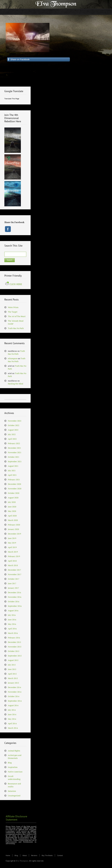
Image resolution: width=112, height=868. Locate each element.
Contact (60, 855)
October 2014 (14, 696)
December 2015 (14, 642)
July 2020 (12, 502)
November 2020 (15, 489)
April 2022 (12, 439)
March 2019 (13, 552)
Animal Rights (14, 751)
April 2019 (12, 547)
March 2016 (13, 633)
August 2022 (13, 430)
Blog (10, 763)
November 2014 (15, 692)
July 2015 (12, 665)
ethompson (13, 358)
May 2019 (12, 543)
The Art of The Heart (17, 316)
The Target (13, 312)
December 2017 (14, 570)
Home (8, 855)
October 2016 (14, 601)
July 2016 (12, 615)
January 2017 (13, 588)
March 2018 (13, 565)
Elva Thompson (22, 861)
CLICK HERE (14, 284)
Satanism (12, 791)
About (25, 855)
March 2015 (13, 678)
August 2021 (13, 466)
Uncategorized (14, 796)
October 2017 (14, 579)
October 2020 (14, 493)
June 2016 (12, 620)
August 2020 (13, 498)
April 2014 (12, 723)
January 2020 (13, 529)
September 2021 (15, 461)
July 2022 (12, 434)
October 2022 (14, 425)
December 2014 (14, 687)
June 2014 (12, 714)
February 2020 (14, 525)
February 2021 (14, 480)
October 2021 (14, 457)
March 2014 (13, 728)
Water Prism (13, 307)
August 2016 (13, 611)
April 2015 (12, 674)
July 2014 (12, 710)
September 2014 (15, 701)
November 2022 (15, 421)
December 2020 (14, 484)
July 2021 (12, 471)
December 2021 (14, 448)
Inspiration (13, 767)
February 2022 (14, 443)
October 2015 (14, 651)
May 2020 (12, 511)
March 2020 (13, 520)
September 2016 (15, 606)
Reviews (34, 855)
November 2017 (15, 574)
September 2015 (15, 656)
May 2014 (12, 719)
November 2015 (15, 647)
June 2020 (12, 507)
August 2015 (13, 660)
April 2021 (12, 475)
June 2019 (12, 538)
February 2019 (14, 556)
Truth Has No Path (16, 328)
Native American (15, 772)
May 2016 (12, 624)
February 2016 (14, 638)
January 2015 (13, 683)
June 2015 (12, 669)
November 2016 (15, 597)
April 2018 (12, 561)
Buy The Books (47, 855)
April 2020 (12, 516)
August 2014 (13, 705)
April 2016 (12, 629)
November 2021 (15, 452)
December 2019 (14, 534)
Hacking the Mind (15, 384)
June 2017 (12, 583)
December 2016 (14, 592)
